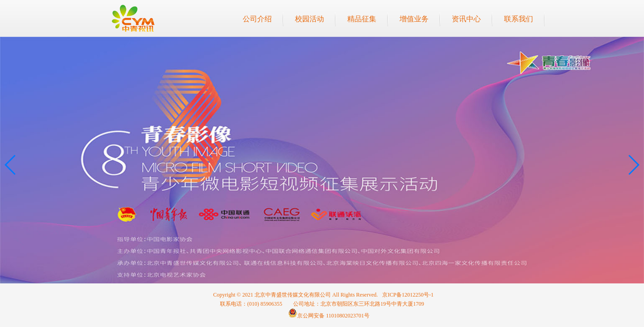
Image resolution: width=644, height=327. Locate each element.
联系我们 (519, 19)
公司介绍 (257, 19)
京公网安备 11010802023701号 (329, 316)
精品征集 (362, 19)
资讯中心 (466, 19)
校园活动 (310, 19)
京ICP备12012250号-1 (408, 295)
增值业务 (414, 19)
